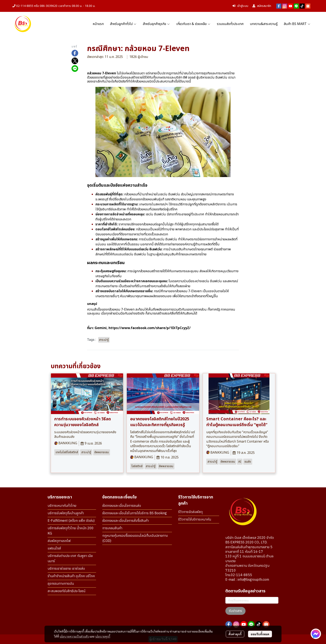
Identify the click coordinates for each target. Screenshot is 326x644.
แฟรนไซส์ (54, 549)
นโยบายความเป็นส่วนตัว (74, 636)
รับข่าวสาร (235, 611)
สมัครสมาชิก (262, 6)
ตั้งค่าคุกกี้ (235, 634)
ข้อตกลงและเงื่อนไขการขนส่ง (122, 506)
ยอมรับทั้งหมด (260, 634)
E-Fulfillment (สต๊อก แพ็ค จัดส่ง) (71, 521)
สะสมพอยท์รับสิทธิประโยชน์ (66, 591)
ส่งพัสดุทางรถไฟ (59, 541)
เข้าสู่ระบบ (240, 6)
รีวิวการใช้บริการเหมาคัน (195, 520)
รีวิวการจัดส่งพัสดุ (190, 512)
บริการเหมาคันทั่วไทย (62, 506)
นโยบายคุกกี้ (103, 636)
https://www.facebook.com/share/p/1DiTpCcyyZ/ (150, 328)
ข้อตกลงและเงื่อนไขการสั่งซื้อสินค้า (125, 521)
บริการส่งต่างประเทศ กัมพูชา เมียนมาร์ (70, 559)
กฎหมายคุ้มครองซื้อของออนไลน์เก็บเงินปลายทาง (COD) (135, 538)
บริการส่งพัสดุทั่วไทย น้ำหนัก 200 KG (71, 531)
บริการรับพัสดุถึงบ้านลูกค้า (66, 513)
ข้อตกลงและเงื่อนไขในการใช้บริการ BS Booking (135, 513)
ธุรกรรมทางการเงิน (61, 584)
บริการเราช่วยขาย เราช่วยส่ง (66, 569)
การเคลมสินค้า (112, 528)
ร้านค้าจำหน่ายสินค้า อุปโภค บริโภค (71, 576)
